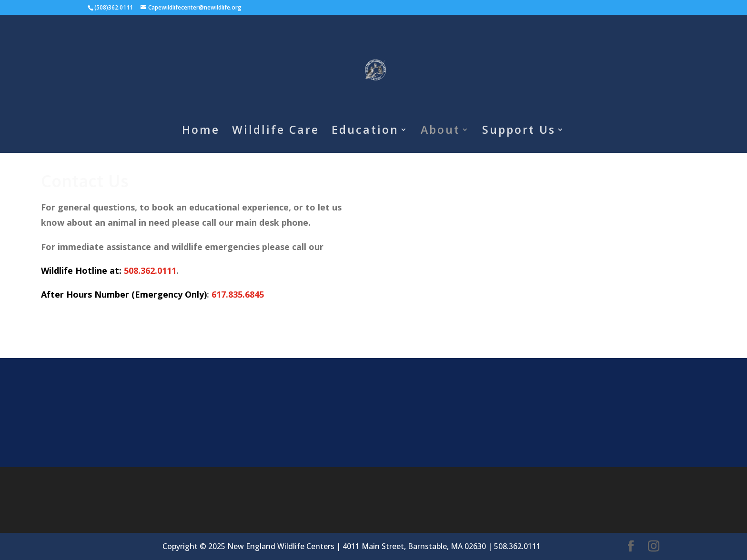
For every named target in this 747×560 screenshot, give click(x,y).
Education (365, 132)
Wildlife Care (276, 132)
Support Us (519, 132)
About (440, 132)
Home (201, 132)
